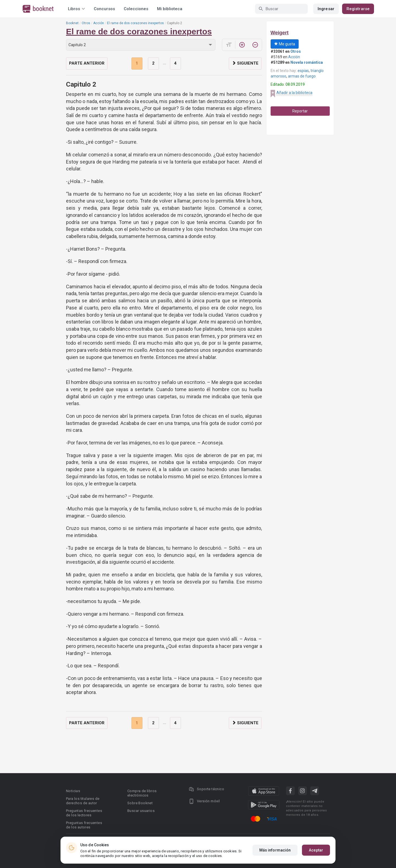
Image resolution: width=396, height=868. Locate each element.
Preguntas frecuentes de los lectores (84, 813)
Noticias (73, 791)
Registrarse (358, 9)
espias (303, 71)
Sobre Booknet (140, 803)
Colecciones (136, 9)
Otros (86, 23)
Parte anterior (87, 63)
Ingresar (326, 9)
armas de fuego (302, 76)
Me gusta (285, 44)
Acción (99, 23)
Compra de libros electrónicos (142, 793)
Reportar (300, 111)
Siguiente (245, 63)
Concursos (104, 9)
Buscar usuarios (141, 811)
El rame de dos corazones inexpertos (135, 23)
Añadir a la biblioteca (294, 93)
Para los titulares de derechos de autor (83, 801)
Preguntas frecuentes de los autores (84, 825)
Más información (275, 850)
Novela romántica (307, 62)
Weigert (280, 33)
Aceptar (316, 850)
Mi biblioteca (170, 9)
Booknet (72, 23)
